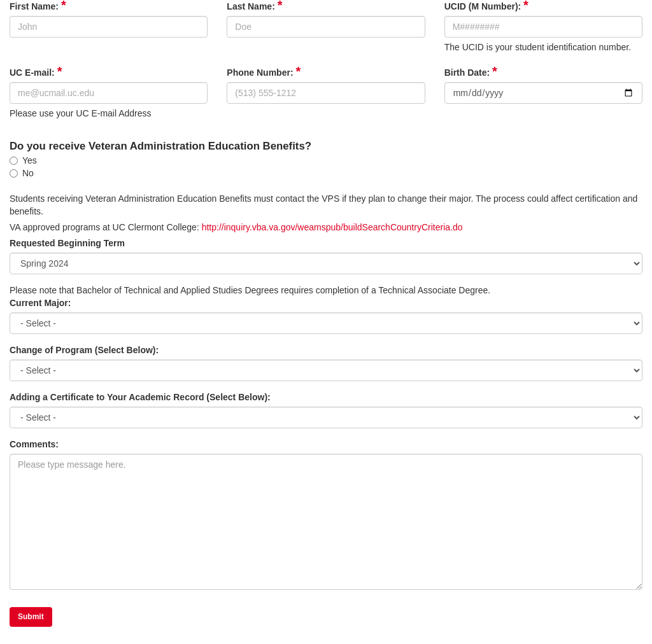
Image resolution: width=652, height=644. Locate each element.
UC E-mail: (36, 72)
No (22, 173)
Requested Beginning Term (67, 243)
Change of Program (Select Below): (84, 350)
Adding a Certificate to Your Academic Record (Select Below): (140, 397)
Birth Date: (471, 72)
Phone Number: (264, 72)
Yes (23, 160)
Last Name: (254, 6)
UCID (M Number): (486, 6)
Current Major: (40, 303)
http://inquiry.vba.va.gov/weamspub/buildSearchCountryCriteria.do (332, 227)
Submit (31, 617)
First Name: (38, 6)
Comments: (34, 444)
